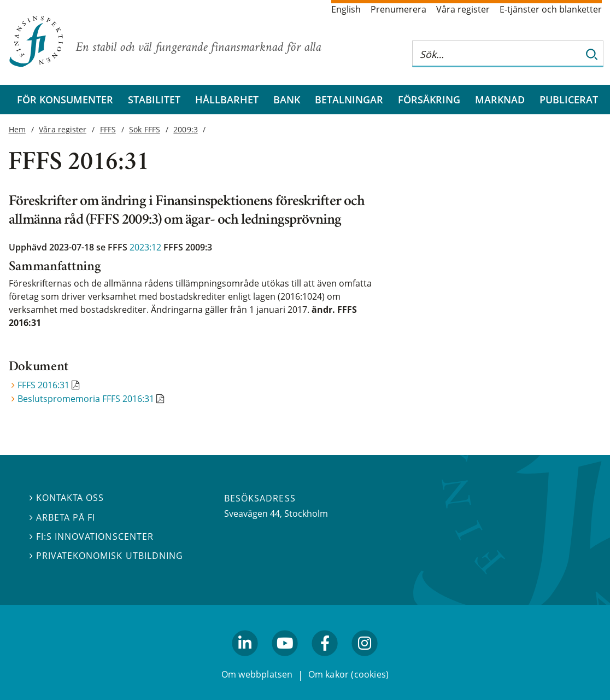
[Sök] (592, 54)
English (346, 9)
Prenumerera (398, 9)
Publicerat (569, 100)
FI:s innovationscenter (92, 536)
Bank (287, 100)
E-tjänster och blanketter (551, 9)
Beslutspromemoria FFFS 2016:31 (86, 399)
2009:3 (185, 129)
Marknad (500, 100)
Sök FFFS (144, 129)
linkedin (245, 661)
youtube (285, 661)
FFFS (108, 129)
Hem (17, 129)
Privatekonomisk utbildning (106, 556)
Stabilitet (154, 100)
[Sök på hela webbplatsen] (497, 54)
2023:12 (145, 247)
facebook (325, 661)
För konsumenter (65, 100)
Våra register (463, 9)
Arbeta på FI (62, 517)
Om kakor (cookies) (348, 674)
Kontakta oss (67, 498)
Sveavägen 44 (252, 514)
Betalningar (349, 100)
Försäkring (429, 100)
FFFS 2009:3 (188, 247)
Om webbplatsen (257, 674)
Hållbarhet (227, 100)
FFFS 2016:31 (43, 385)
